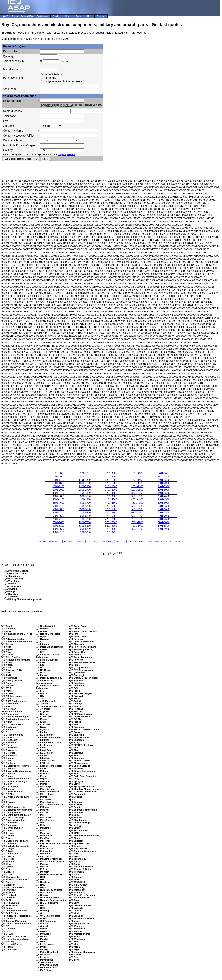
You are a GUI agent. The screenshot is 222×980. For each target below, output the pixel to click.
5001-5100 (58, 508)
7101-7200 (85, 521)
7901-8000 (163, 524)
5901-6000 (163, 511)
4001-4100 (58, 501)
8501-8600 (58, 530)
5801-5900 (137, 511)
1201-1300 (111, 481)
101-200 (85, 475)
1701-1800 (111, 485)
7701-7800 (111, 524)
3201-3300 (111, 494)
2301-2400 (137, 488)
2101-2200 (85, 488)
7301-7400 (137, 521)
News (149, 543)
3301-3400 (137, 494)
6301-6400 (137, 514)
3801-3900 (137, 498)
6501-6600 (58, 517)
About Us (158, 543)
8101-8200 (85, 527)
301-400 (137, 475)
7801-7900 (137, 524)
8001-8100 (58, 527)
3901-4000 (163, 498)
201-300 (111, 475)
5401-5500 (163, 508)
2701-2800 (111, 491)
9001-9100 (58, 534)
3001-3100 (58, 494)
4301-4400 (137, 501)
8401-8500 (163, 527)
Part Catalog (69, 543)
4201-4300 (111, 501)
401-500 (163, 475)
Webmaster (120, 543)
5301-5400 (137, 508)
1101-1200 (85, 481)
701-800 (111, 478)
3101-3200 (85, 494)
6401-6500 (163, 514)
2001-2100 (58, 488)
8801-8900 (137, 530)
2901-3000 (163, 491)
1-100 (58, 475)
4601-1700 (85, 504)
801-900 (137, 478)
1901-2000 (163, 485)
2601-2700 (85, 491)
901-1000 (163, 478)
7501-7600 (58, 524)
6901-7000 (163, 517)
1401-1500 (163, 481)
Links (89, 543)
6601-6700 (85, 517)
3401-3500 (163, 494)
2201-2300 (111, 488)
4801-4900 (137, 504)
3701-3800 (111, 498)
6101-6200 (85, 514)
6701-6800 (111, 517)
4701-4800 (111, 504)
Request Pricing (54, 543)
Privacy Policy (107, 543)
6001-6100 (58, 514)
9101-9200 (85, 534)
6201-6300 (111, 514)
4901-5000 (163, 504)
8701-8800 (111, 530)
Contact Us (170, 543)
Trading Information (136, 543)
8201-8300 (111, 527)
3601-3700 (85, 498)
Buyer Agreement (67, 156)
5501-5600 (58, 511)
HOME (42, 543)
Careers (180, 543)
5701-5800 (111, 511)
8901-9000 (163, 530)
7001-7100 (58, 521)
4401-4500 (163, 501)
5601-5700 (85, 511)
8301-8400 (137, 527)
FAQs (96, 543)
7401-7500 (163, 521)
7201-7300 (111, 521)
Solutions (80, 543)
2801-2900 (137, 491)
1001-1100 (59, 481)
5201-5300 (111, 508)
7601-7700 (85, 524)
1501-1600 (58, 485)
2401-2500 (163, 488)
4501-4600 (58, 504)
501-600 (58, 478)
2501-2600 (58, 491)
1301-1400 (137, 481)
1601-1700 (85, 485)
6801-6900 (137, 517)
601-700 (85, 478)
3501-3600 (58, 498)
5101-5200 (85, 508)
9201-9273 (111, 534)
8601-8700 (85, 530)
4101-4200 (85, 501)
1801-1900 (137, 485)
